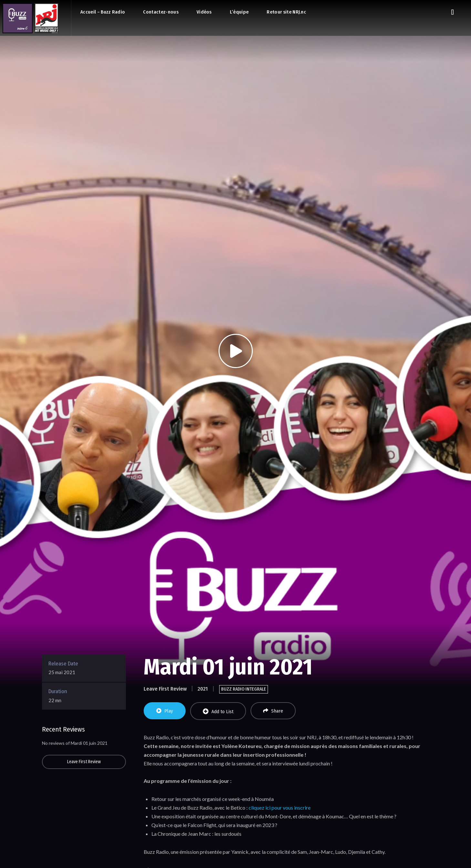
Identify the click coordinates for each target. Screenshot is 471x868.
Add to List (218, 711)
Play (165, 711)
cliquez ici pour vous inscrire (280, 808)
